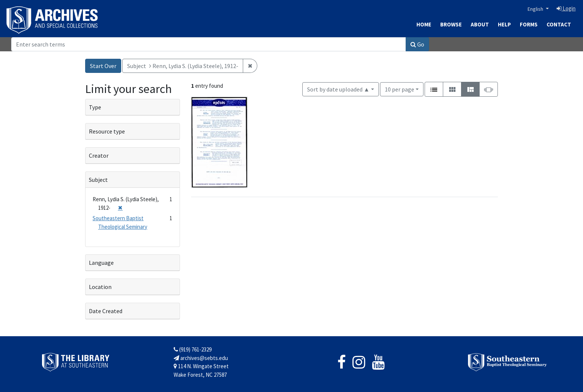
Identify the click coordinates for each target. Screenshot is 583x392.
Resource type (107, 131)
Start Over (103, 66)
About (480, 24)
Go (417, 44)
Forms (529, 24)
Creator (99, 155)
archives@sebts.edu (201, 358)
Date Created (106, 311)
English (536, 9)
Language (101, 263)
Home (424, 24)
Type (95, 107)
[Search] (209, 44)
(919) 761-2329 (193, 349)
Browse (451, 24)
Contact (559, 24)
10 (400, 89)
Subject (98, 180)
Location (100, 287)
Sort (338, 89)
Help (504, 24)
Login (566, 8)
